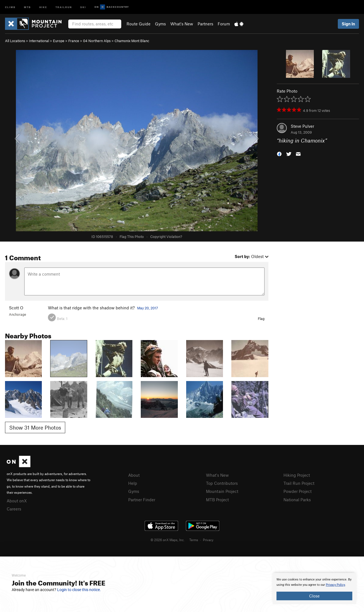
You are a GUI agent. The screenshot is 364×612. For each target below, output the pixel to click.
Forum (224, 24)
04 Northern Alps (97, 41)
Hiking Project (297, 475)
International (39, 41)
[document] (314, 589)
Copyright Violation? (166, 237)
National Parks (297, 500)
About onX (17, 501)
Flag (261, 319)
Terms (194, 540)
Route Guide (139, 24)
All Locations (15, 41)
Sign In (348, 24)
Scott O (16, 308)
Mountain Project (222, 491)
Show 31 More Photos (35, 427)
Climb (10, 7)
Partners (205, 24)
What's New (182, 24)
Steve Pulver (302, 126)
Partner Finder (142, 500)
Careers (14, 509)
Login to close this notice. (79, 590)
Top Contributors (222, 483)
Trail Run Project (299, 483)
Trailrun (64, 7)
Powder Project (298, 491)
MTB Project (217, 500)
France (74, 41)
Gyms (160, 24)
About (134, 475)
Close (314, 596)
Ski (83, 7)
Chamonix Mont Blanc (132, 41)
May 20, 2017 (148, 308)
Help (133, 483)
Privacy (208, 540)
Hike (43, 7)
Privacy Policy (335, 585)
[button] (279, 154)
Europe (59, 41)
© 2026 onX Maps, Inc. (168, 540)
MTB (27, 7)
